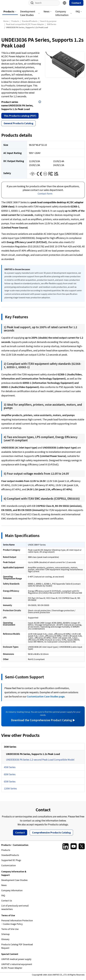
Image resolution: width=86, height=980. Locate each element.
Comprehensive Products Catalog (51, 835)
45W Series (10, 770)
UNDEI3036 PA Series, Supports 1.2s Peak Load (33, 756)
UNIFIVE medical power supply (16, 962)
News (46, 14)
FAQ (78, 14)
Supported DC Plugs (11, 863)
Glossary (5, 942)
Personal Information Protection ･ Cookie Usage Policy (17, 925)
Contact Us (7, 903)
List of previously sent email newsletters (15, 910)
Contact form (45, 196)
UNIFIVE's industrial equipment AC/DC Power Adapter (17, 968)
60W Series (10, 777)
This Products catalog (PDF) (20, 118)
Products (9, 14)
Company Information (62, 16)
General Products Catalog (18, 126)
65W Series (10, 784)
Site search (31, 5)
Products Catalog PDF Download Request (17, 949)
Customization (9, 868)
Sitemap (5, 937)
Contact (76, 5)
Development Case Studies (28, 16)
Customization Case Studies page (46, 699)
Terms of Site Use (10, 932)
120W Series (10, 791)
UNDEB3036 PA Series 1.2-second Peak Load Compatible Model (40, 762)
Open (40, 104)
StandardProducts (10, 858)
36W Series (10, 749)
